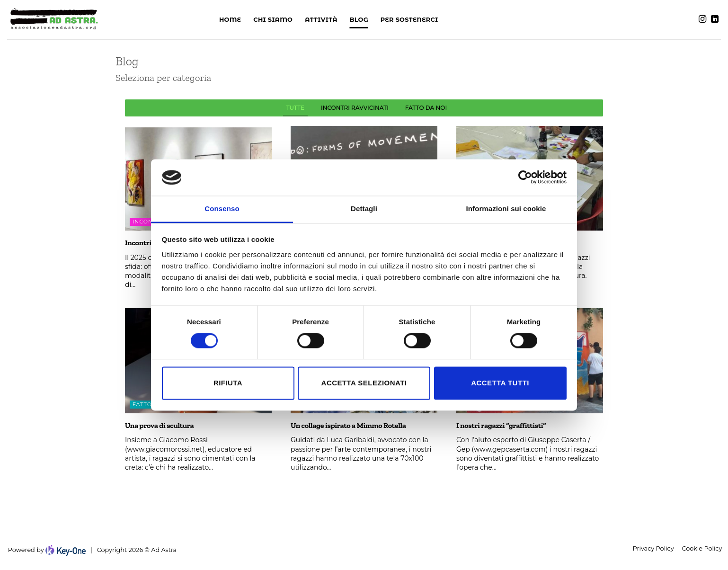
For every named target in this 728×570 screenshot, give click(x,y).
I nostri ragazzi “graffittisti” (501, 425)
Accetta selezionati (364, 383)
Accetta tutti (500, 383)
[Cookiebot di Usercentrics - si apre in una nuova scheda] (525, 178)
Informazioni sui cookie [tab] (506, 209)
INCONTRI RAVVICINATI (355, 108)
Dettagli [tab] (364, 209)
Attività (321, 20)
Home (230, 20)
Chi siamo (273, 20)
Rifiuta (228, 383)
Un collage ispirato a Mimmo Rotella (348, 425)
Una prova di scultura (159, 425)
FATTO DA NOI (426, 108)
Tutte (295, 108)
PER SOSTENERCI (409, 20)
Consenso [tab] (222, 209)
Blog (359, 20)
